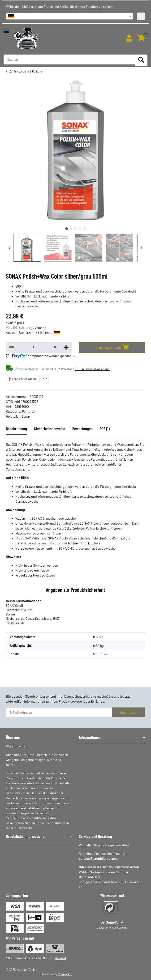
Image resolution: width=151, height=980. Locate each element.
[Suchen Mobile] (69, 59)
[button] (129, 38)
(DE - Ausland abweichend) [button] (93, 369)
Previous (10, 248)
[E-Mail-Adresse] (59, 712)
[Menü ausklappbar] (6, 29)
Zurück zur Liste (19, 71)
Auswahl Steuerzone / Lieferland (33, 333)
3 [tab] (75, 229)
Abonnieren (129, 712)
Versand (41, 328)
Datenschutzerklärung (80, 696)
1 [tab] (67, 229)
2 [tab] (71, 229)
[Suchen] (141, 60)
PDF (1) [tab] (105, 428)
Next (142, 248)
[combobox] (70, 16)
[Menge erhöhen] (66, 347)
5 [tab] (84, 229)
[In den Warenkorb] (112, 348)
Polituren (29, 411)
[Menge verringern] (12, 347)
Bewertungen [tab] (82, 428)
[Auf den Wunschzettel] (45, 379)
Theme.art (65, 974)
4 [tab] (80, 229)
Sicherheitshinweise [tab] (50, 428)
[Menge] (34, 347)
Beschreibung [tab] (16, 428)
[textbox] (70, 16)
